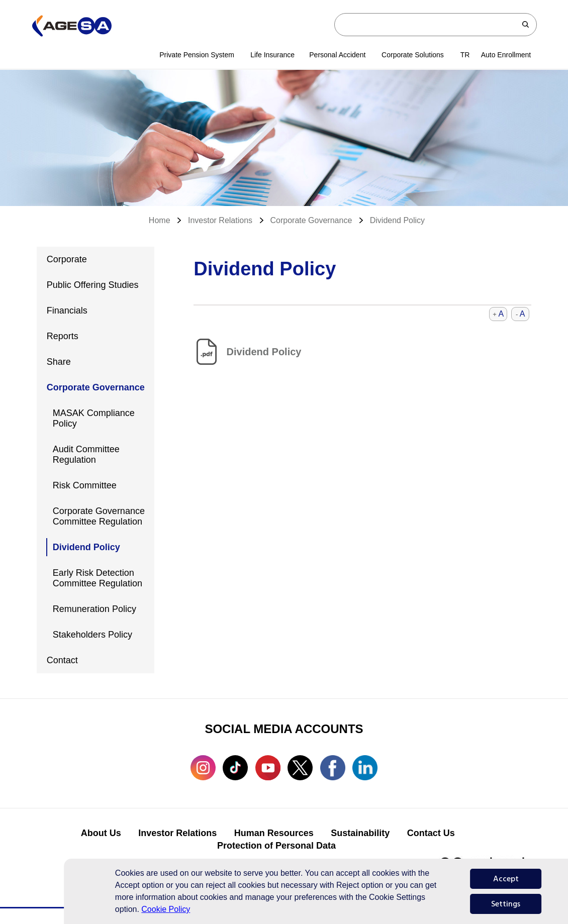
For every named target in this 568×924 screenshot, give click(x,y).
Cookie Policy (166, 909)
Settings (506, 904)
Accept (506, 879)
